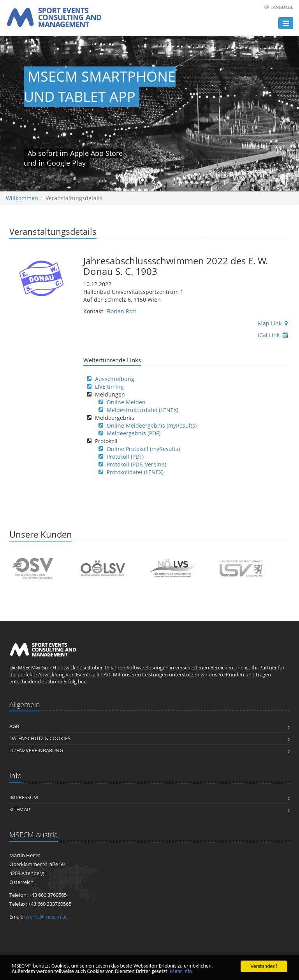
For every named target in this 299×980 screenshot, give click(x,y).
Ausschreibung (115, 379)
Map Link (273, 323)
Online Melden (126, 402)
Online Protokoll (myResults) (143, 449)
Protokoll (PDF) (125, 457)
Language (282, 7)
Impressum (24, 797)
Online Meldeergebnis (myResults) (152, 425)
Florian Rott (121, 311)
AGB (14, 726)
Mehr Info (181, 972)
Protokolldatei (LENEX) (135, 472)
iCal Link (273, 335)
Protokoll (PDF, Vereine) (136, 464)
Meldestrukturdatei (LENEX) (142, 410)
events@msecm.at (46, 917)
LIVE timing (109, 387)
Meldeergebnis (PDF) (134, 433)
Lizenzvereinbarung (36, 750)
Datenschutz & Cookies (40, 738)
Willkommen (22, 198)
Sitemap (20, 810)
